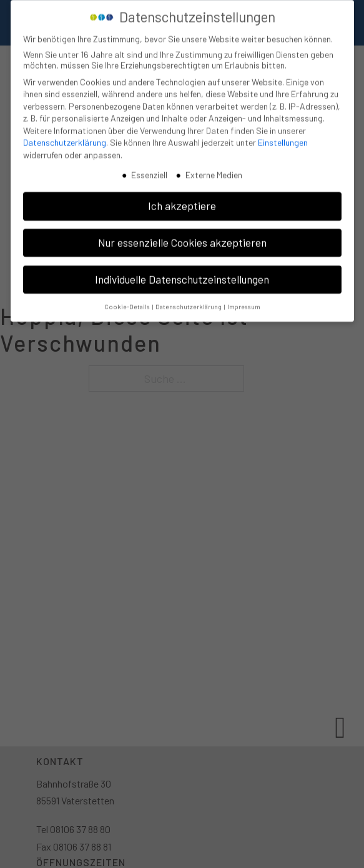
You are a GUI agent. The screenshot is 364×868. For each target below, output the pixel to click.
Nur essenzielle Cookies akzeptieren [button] (182, 237)
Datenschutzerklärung (65, 137)
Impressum (244, 301)
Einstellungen (283, 137)
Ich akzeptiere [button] (182, 200)
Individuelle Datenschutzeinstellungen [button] (182, 274)
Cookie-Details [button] (128, 301)
